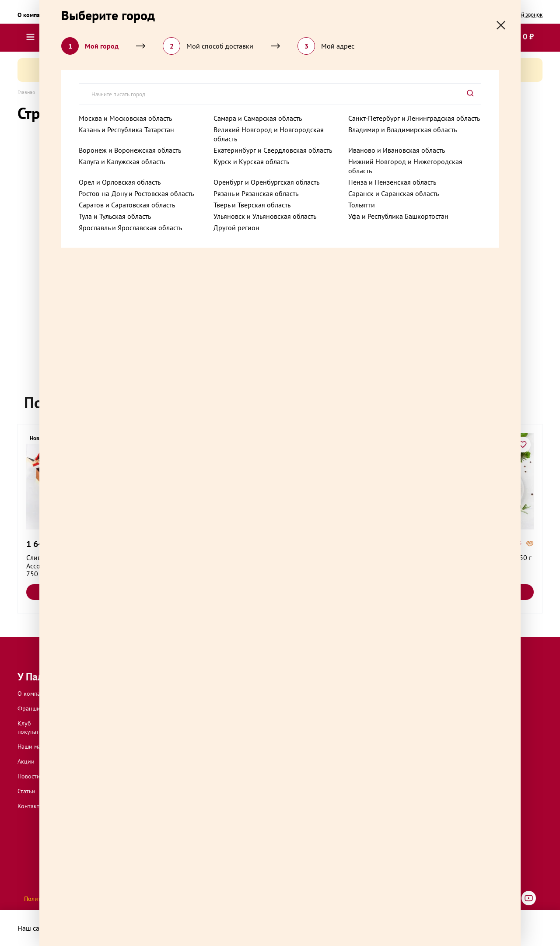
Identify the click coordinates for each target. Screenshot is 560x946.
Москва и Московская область (125, 118)
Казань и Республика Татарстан (126, 130)
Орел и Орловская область (120, 182)
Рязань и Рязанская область (256, 193)
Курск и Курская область (251, 161)
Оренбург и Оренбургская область (266, 182)
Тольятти (362, 205)
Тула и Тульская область (115, 216)
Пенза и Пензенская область (392, 182)
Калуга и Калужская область (122, 161)
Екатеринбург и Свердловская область (273, 150)
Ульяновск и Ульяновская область (265, 216)
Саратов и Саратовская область (127, 205)
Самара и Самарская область (258, 118)
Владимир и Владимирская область (402, 130)
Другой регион (236, 228)
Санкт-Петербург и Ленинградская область (414, 118)
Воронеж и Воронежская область (130, 150)
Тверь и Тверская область (252, 205)
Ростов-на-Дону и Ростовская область (136, 193)
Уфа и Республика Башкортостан (398, 216)
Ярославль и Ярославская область (130, 228)
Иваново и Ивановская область (397, 150)
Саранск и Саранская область (394, 193)
